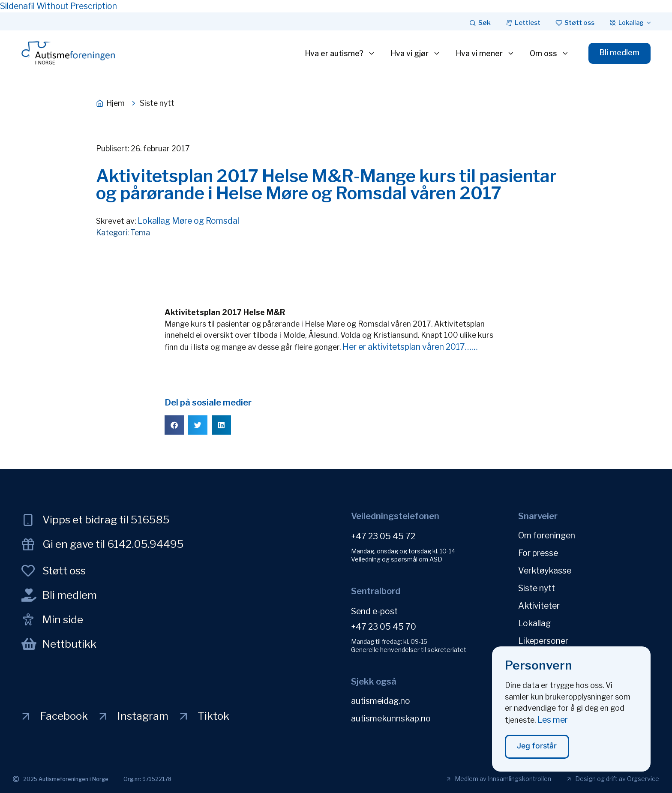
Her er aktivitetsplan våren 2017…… (409, 347)
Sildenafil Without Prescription (58, 6)
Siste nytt (537, 588)
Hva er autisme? (340, 54)
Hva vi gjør (415, 54)
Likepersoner (543, 641)
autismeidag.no (381, 701)
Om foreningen (547, 535)
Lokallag (534, 623)
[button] (174, 425)
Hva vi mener (485, 54)
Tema (140, 233)
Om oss (549, 54)
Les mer (553, 724)
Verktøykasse (545, 571)
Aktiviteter (539, 606)
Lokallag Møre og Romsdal (188, 221)
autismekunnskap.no (391, 718)
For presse (538, 553)
